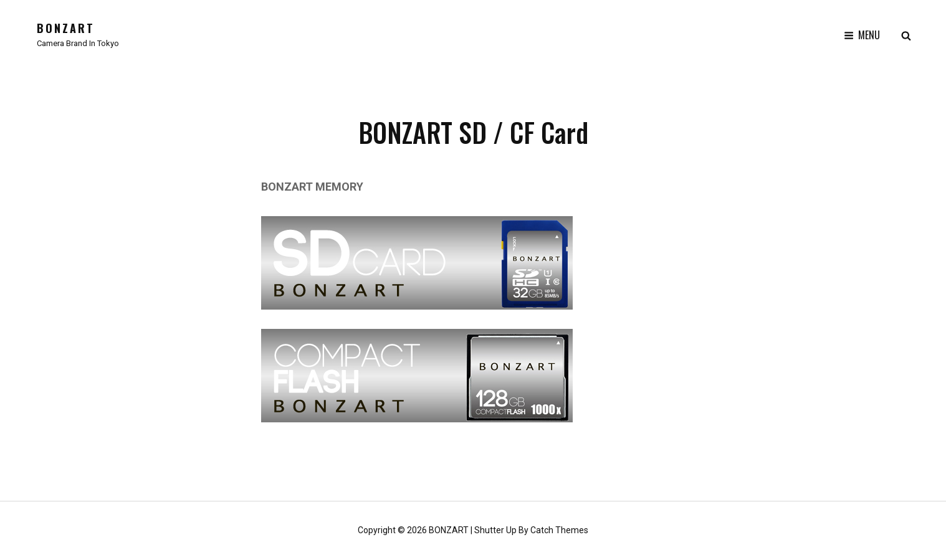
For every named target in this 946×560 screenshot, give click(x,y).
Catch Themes (559, 530)
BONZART (66, 28)
